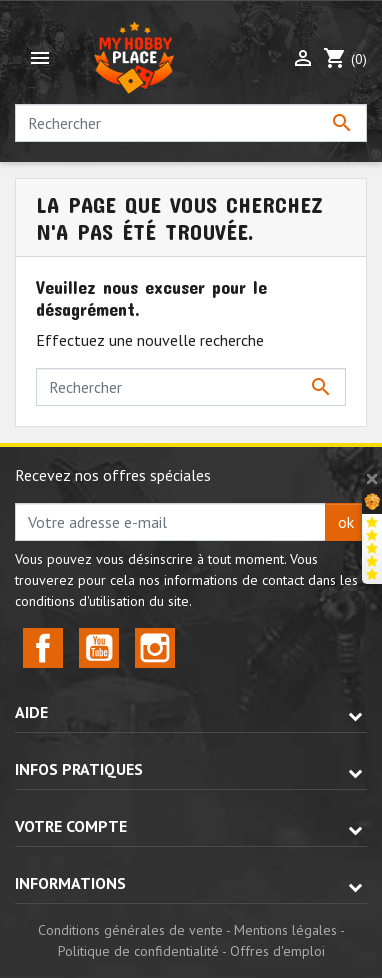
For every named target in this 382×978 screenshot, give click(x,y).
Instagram (155, 648)
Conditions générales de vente (130, 930)
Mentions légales (285, 930)
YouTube (99, 648)
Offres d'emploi (277, 951)
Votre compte (71, 826)
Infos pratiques (79, 769)
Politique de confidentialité (138, 951)
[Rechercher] (191, 123)
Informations (70, 883)
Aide (31, 712)
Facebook (43, 648)
